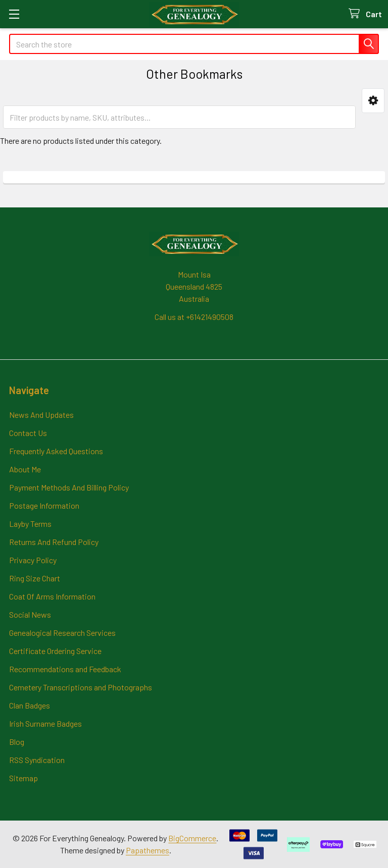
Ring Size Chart (35, 578)
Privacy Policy (33, 560)
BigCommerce (192, 838)
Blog (17, 742)
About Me (25, 469)
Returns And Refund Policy (54, 542)
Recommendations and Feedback (65, 669)
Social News (30, 614)
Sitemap (23, 778)
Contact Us (28, 433)
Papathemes (148, 850)
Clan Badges (30, 705)
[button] (373, 101)
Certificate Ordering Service (55, 651)
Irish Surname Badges (45, 723)
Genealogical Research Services (62, 633)
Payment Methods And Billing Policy (69, 487)
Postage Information (44, 505)
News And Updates (41, 415)
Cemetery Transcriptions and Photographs (81, 687)
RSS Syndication (37, 760)
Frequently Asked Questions (56, 451)
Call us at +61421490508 (194, 317)
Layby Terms (30, 524)
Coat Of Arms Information (52, 596)
